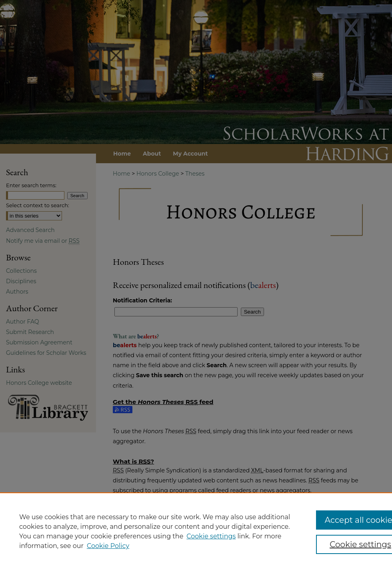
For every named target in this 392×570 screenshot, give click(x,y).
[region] (196, 531)
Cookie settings (211, 536)
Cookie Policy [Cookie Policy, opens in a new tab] (108, 546)
